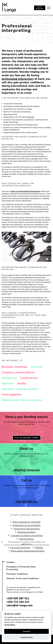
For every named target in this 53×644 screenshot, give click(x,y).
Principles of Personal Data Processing (21, 568)
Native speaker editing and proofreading (28, 551)
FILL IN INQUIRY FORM (27, 438)
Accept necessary (26, 637)
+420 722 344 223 (18, 602)
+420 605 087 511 (27, 502)
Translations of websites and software (27, 535)
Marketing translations (26, 532)
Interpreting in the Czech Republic (27, 525)
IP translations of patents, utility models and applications (26, 543)
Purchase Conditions (17, 574)
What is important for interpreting (26, 522)
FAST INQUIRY (40, 8)
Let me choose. (10, 625)
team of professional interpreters (25, 191)
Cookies (10, 562)
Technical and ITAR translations (27, 529)
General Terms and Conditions (23, 578)
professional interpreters (18, 79)
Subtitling (39, 547)
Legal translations (26, 539)
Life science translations (20, 547)
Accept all (26, 631)
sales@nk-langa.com (27, 470)
